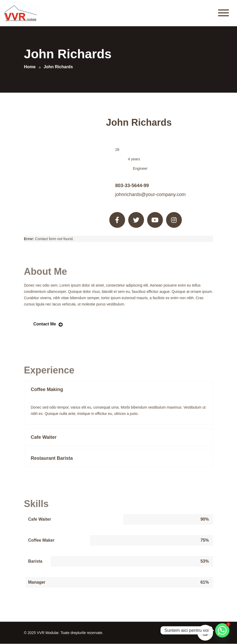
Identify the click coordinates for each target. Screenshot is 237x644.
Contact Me (45, 324)
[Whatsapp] (222, 630)
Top (205, 632)
